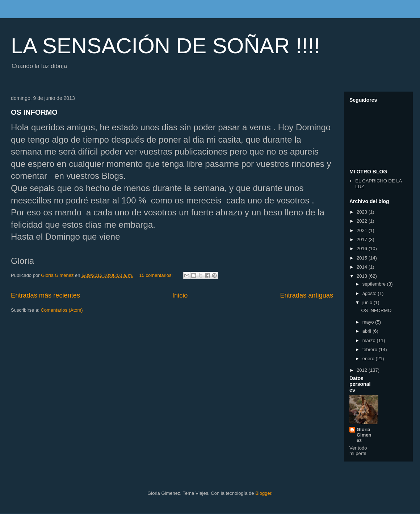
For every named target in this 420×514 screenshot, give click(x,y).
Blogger (263, 493)
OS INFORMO (34, 112)
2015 (363, 258)
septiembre (375, 284)
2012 (363, 370)
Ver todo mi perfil (358, 451)
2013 (363, 276)
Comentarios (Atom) (62, 310)
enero (369, 359)
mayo (369, 322)
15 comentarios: (157, 275)
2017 (363, 239)
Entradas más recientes (45, 295)
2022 (363, 221)
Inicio (180, 295)
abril (367, 331)
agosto (370, 293)
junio (368, 302)
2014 (363, 267)
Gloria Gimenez (364, 435)
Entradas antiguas (306, 295)
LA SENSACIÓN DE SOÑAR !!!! (165, 46)
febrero (371, 349)
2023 (363, 212)
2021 (363, 230)
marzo (370, 340)
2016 (363, 248)
